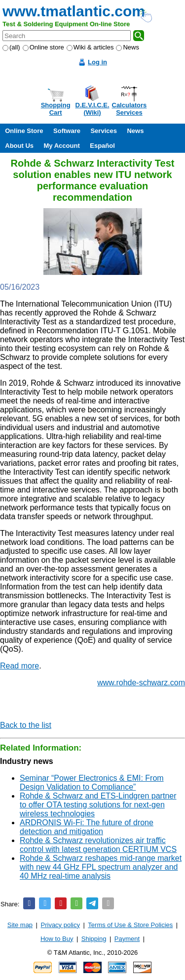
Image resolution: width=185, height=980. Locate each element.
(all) (11, 47)
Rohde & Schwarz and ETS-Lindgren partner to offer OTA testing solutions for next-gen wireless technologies (98, 805)
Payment (127, 939)
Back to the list (26, 725)
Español (102, 146)
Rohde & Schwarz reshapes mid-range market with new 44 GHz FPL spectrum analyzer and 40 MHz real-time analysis (101, 867)
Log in (97, 62)
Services (104, 131)
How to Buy (57, 939)
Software (67, 131)
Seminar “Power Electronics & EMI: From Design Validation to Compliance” (92, 782)
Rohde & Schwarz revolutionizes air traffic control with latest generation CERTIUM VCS (98, 845)
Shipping (94, 939)
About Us (19, 146)
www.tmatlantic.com (74, 11)
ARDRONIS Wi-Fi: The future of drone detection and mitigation (87, 827)
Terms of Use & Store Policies (130, 925)
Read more (19, 666)
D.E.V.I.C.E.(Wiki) (92, 109)
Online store (43, 47)
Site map (20, 925)
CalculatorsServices (129, 109)
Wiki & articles (90, 47)
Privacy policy (60, 925)
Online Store (24, 131)
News (128, 47)
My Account (62, 146)
